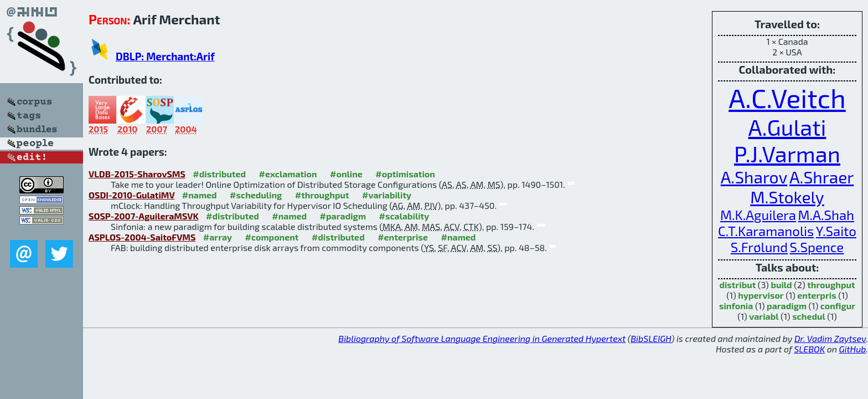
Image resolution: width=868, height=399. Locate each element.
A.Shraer (821, 177)
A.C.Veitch (787, 98)
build (781, 285)
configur (838, 306)
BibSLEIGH (651, 338)
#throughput (322, 195)
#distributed (219, 174)
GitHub (853, 349)
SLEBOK (809, 349)
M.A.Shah (826, 215)
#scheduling (256, 195)
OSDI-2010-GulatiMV (131, 195)
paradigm (787, 306)
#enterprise (403, 237)
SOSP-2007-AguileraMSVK (144, 216)
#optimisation (405, 174)
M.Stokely (787, 197)
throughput (831, 285)
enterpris (817, 295)
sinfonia (736, 306)
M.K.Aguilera (758, 215)
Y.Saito (836, 231)
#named (200, 195)
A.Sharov (754, 177)
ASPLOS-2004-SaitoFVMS (142, 237)
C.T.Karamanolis (766, 231)
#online (346, 174)
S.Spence (817, 247)
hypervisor (761, 295)
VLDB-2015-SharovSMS (137, 174)
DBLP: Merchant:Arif (165, 56)
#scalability (404, 216)
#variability (387, 195)
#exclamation (288, 174)
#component (272, 237)
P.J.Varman (787, 154)
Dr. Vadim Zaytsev (830, 338)
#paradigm (343, 216)
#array (218, 237)
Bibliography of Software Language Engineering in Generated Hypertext (482, 338)
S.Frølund (759, 247)
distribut (737, 285)
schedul (809, 316)
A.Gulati (787, 127)
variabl (764, 316)
